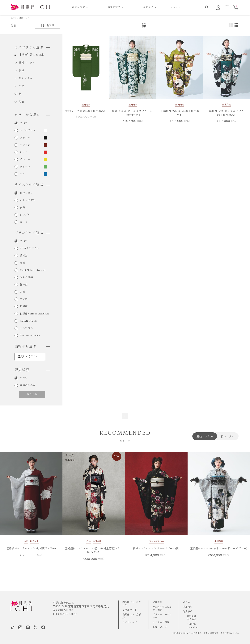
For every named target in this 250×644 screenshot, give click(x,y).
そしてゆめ (26, 328)
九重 (22, 292)
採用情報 (188, 607)
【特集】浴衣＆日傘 (31, 55)
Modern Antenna (30, 336)
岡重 (22, 263)
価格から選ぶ (32, 347)
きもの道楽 (26, 278)
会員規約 (157, 602)
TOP (13, 18)
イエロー (25, 160)
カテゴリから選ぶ (32, 48)
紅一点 (24, 285)
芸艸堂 (24, 256)
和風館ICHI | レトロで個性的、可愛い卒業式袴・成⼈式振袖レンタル (207, 633)
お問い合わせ (160, 627)
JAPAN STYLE (28, 321)
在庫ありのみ (28, 385)
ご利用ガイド (130, 610)
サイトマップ (130, 623)
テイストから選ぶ (32, 185)
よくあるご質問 (161, 623)
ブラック (25, 138)
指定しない (26, 193)
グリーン (25, 167)
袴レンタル (26, 78)
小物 (21, 86)
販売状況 (32, 370)
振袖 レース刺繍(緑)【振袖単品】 (86, 111)
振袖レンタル (27, 63)
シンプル (25, 215)
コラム (186, 602)
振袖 (22, 18)
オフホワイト (28, 131)
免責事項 (188, 612)
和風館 (24, 307)
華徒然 (24, 299)
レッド (24, 152)
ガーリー (25, 222)
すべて (24, 123)
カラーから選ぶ (32, 115)
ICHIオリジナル (30, 249)
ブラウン (25, 145)
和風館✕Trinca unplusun (34, 314)
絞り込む (32, 394)
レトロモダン (28, 200)
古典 (22, 208)
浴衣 (21, 102)
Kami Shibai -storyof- (33, 270)
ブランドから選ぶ (32, 233)
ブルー (24, 174)
